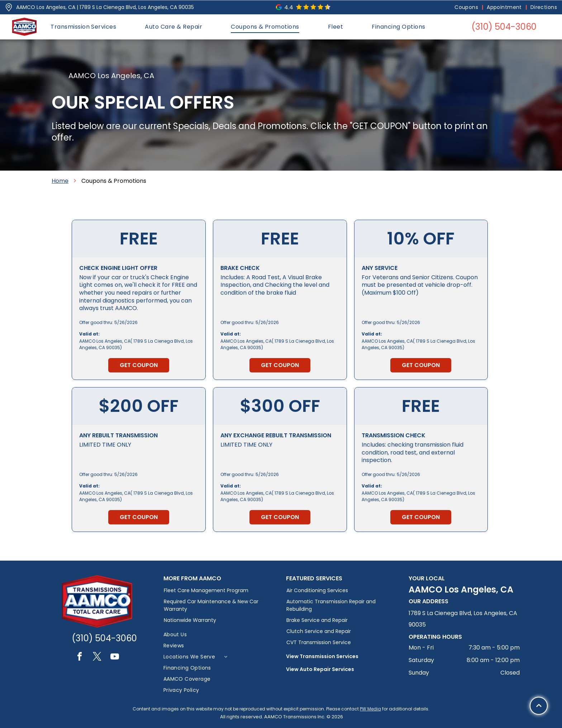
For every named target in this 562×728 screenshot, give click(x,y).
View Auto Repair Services (320, 669)
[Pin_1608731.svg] (9, 7)
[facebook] (80, 658)
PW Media (370, 709)
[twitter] (97, 658)
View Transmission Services (322, 656)
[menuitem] (467, 7)
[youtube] (115, 658)
